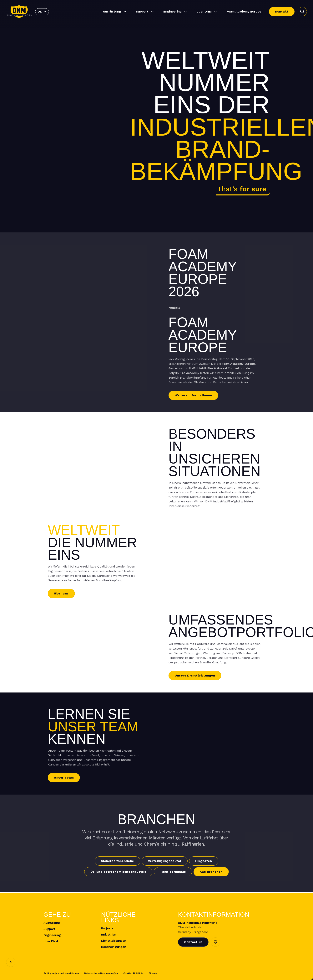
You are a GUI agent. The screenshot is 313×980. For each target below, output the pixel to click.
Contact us (193, 942)
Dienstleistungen (114, 941)
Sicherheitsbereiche (118, 861)
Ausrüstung (115, 12)
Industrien (109, 935)
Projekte (107, 928)
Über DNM (207, 12)
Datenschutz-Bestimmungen (101, 973)
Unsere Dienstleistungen (195, 675)
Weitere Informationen (193, 395)
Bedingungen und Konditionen (61, 973)
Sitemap (154, 973)
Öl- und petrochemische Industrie (118, 872)
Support (145, 12)
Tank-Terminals (173, 872)
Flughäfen (204, 861)
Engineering (176, 12)
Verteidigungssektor (165, 861)
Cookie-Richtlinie (133, 973)
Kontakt (282, 11)
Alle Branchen (211, 872)
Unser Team (64, 778)
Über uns (61, 593)
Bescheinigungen (114, 947)
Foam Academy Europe (244, 11)
